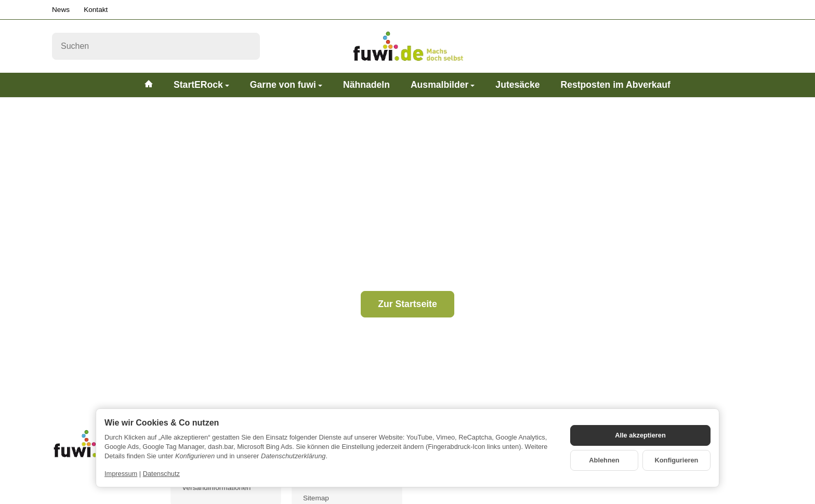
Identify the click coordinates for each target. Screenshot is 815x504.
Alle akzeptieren (640, 435)
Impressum (121, 474)
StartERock (201, 85)
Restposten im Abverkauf (615, 85)
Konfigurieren (677, 460)
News (61, 10)
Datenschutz (161, 474)
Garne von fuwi (286, 85)
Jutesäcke (517, 85)
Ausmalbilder (443, 85)
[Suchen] (156, 46)
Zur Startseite (407, 304)
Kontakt (96, 10)
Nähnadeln (366, 85)
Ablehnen (604, 460)
